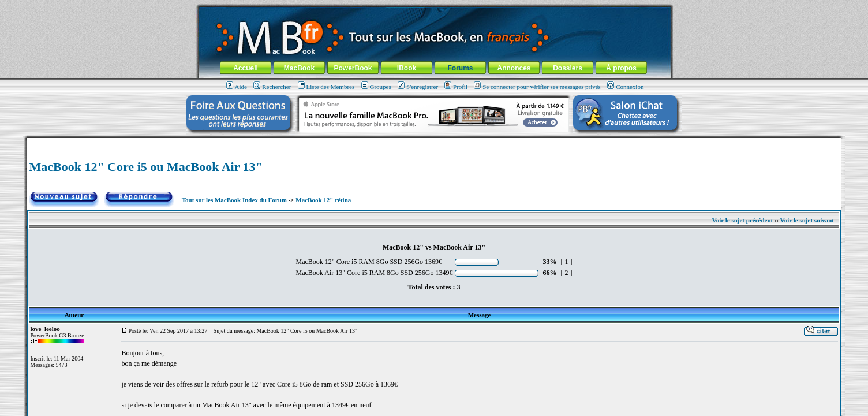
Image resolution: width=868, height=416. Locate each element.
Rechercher (272, 87)
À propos (621, 68)
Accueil (246, 68)
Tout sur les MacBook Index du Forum (234, 200)
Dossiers (568, 68)
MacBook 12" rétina (323, 200)
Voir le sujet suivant (807, 220)
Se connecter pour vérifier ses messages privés (537, 87)
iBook (407, 68)
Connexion (625, 87)
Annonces (514, 68)
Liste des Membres (326, 87)
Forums (460, 68)
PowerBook (353, 68)
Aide (237, 87)
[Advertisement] (434, 142)
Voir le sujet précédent (742, 220)
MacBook (299, 68)
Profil (456, 87)
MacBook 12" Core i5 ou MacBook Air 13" (145, 167)
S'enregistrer (418, 87)
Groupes (376, 87)
